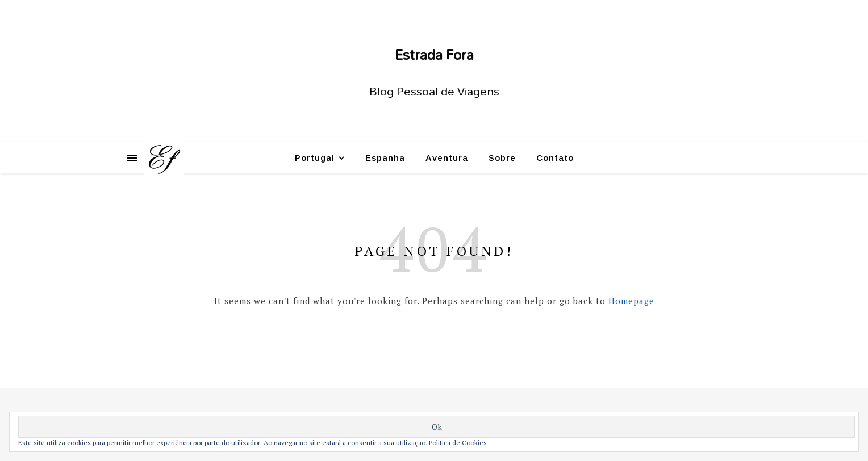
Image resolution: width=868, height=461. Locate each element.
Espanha (385, 158)
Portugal (315, 158)
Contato (555, 158)
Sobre (502, 158)
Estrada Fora (434, 55)
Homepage (631, 301)
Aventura (447, 158)
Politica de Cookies (458, 443)
